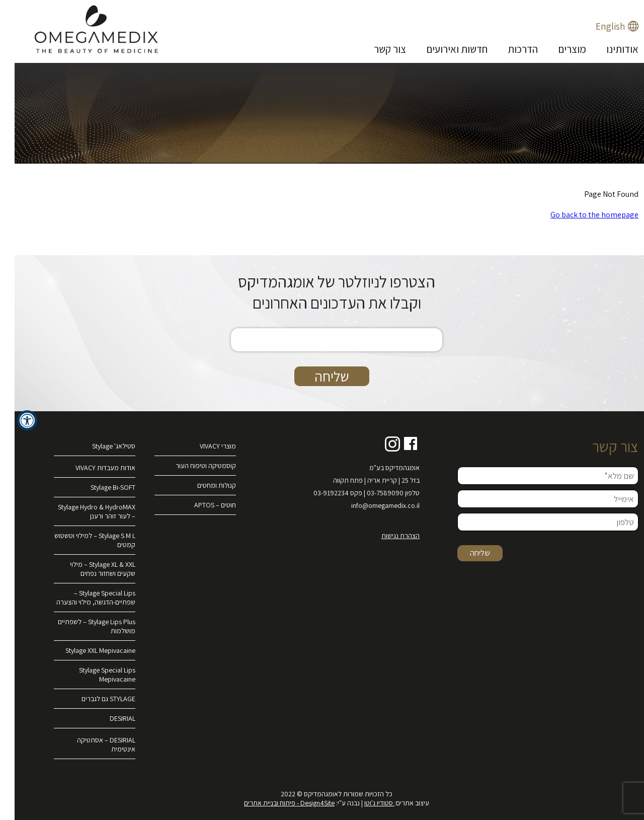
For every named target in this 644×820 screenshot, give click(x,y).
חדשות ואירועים (442, 49)
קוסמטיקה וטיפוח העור (191, 466)
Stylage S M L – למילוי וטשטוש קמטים (80, 540)
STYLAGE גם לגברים (94, 699)
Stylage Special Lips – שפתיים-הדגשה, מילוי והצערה (81, 598)
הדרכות (508, 49)
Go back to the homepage (580, 215)
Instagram (378, 444)
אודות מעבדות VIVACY (91, 468)
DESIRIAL (108, 718)
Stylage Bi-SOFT (98, 487)
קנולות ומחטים (202, 485)
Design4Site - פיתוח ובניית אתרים (275, 803)
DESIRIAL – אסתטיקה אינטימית (92, 744)
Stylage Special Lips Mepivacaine (93, 675)
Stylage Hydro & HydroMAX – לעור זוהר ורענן (82, 511)
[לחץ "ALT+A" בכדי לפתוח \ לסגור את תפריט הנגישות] (13, 420)
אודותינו (608, 49)
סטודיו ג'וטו (365, 803)
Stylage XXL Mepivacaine (86, 650)
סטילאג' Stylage (99, 446)
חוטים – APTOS (200, 505)
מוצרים (557, 49)
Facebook (396, 444)
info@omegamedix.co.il (371, 505)
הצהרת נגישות (386, 536)
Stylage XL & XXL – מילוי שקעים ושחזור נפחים (88, 569)
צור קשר (375, 49)
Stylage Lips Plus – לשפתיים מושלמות (82, 626)
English (596, 26)
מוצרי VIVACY (203, 446)
